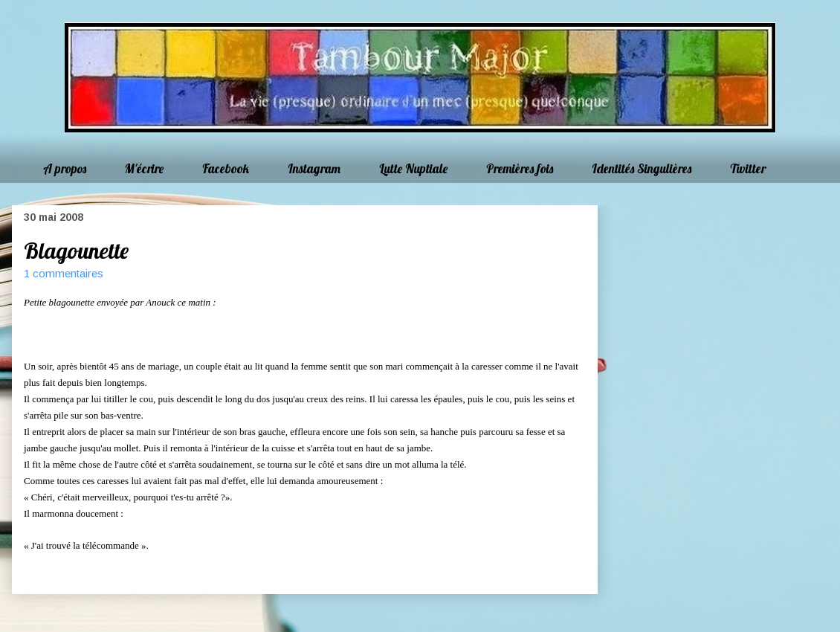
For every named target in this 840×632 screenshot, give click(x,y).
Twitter (748, 168)
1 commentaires (64, 273)
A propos (65, 168)
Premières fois (520, 168)
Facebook (226, 168)
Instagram (314, 168)
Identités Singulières (642, 168)
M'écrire (144, 168)
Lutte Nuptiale (413, 168)
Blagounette (76, 251)
